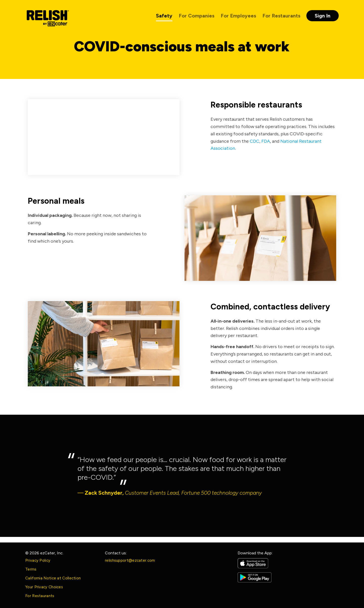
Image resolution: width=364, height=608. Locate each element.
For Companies (197, 16)
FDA (266, 141)
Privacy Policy (38, 560)
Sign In (323, 16)
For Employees (238, 16)
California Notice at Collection (53, 578)
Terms (31, 569)
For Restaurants (281, 16)
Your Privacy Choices (44, 587)
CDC (255, 141)
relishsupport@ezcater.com (130, 560)
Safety (164, 16)
